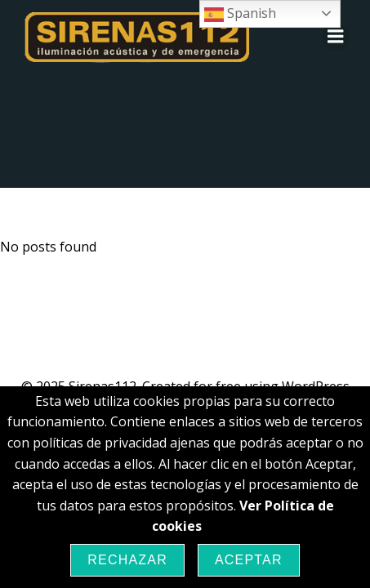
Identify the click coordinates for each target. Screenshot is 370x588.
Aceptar (249, 560)
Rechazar (127, 560)
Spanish (240, 14)
